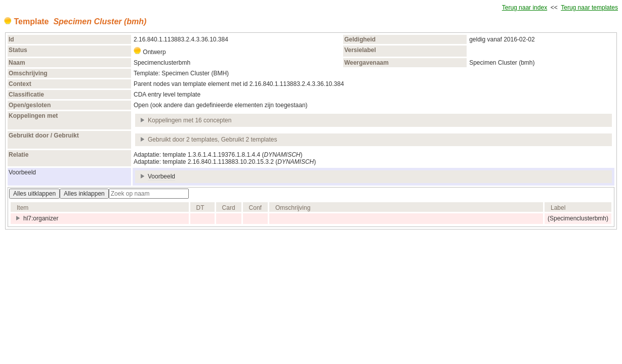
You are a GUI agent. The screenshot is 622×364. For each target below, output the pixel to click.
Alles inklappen (84, 194)
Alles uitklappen (34, 194)
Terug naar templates (589, 8)
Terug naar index (525, 8)
